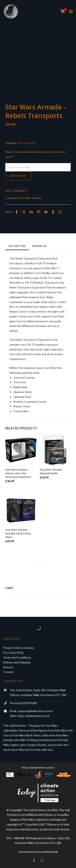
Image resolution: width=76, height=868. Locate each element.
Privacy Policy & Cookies (19, 648)
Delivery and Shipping (17, 662)
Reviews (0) (39, 246)
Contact (9, 672)
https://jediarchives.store (33, 716)
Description (17, 246)
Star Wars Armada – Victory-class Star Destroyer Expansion (18, 473)
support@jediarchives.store (35, 711)
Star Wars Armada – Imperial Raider (52, 471)
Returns (8, 667)
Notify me (18, 176)
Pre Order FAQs (13, 653)
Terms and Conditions (17, 657)
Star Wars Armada (30, 198)
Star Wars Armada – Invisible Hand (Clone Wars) (18, 533)
